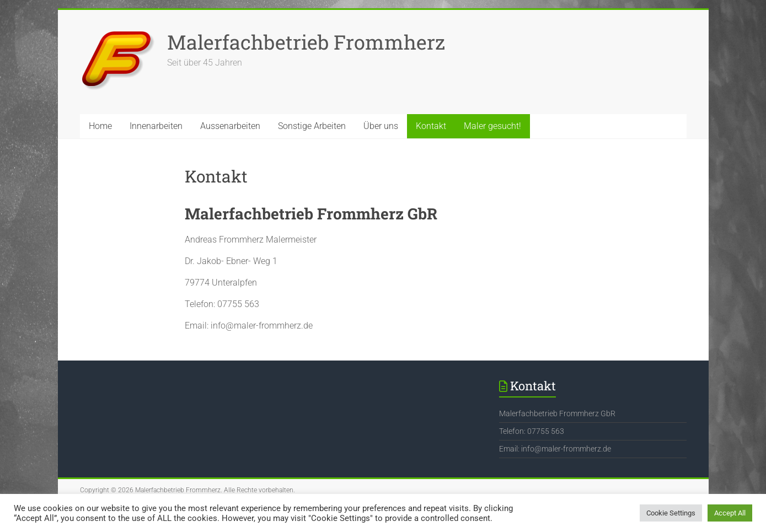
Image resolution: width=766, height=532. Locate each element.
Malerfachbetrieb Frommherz (306, 42)
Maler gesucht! (492, 126)
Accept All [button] (730, 513)
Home (100, 126)
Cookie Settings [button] (671, 513)
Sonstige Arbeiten (312, 126)
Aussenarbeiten (230, 126)
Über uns (381, 126)
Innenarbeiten (156, 126)
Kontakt (431, 126)
